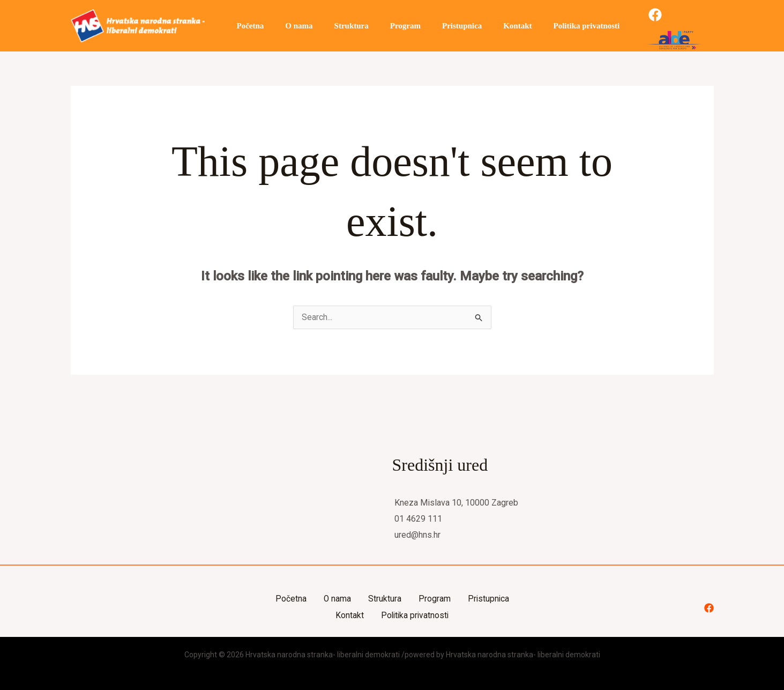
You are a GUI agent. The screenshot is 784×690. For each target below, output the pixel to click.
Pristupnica (438, 26)
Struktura (338, 26)
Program (387, 26)
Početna (248, 26)
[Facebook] (618, 26)
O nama (291, 26)
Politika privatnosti (552, 26)
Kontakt (488, 26)
